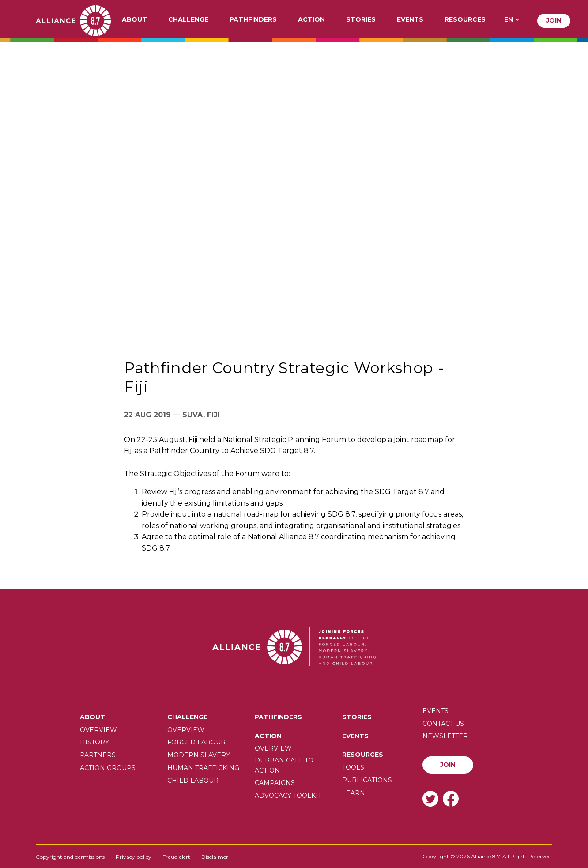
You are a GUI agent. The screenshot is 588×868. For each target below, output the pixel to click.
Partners (98, 755)
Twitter (430, 798)
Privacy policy (134, 857)
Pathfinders (253, 20)
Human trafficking (203, 768)
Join (554, 20)
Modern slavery (199, 755)
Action (311, 20)
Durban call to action (284, 765)
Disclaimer (215, 857)
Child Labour (193, 781)
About (134, 20)
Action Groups (108, 768)
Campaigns (275, 783)
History (94, 742)
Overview (98, 730)
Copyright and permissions (70, 857)
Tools (353, 767)
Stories (361, 20)
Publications (367, 780)
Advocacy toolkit (288, 796)
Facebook (451, 798)
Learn (354, 793)
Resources (465, 20)
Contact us (443, 724)
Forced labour (196, 742)
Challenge (188, 20)
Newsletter (445, 736)
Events (410, 20)
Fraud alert (176, 857)
